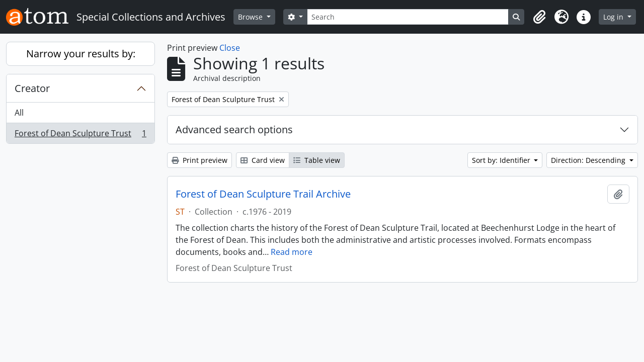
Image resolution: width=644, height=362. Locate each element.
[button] (539, 17)
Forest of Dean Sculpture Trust (80, 135)
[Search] (408, 17)
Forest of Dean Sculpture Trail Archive (263, 194)
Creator (32, 88)
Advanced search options (234, 129)
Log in (614, 17)
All (19, 113)
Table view (317, 160)
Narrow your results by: (81, 54)
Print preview (199, 160)
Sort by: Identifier (502, 160)
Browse (251, 17)
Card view (263, 160)
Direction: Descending (589, 160)
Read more (292, 252)
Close (230, 48)
